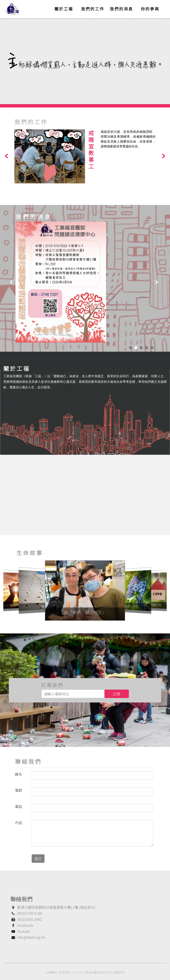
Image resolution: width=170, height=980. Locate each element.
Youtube (20, 931)
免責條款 (65, 972)
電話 (19, 806)
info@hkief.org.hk (28, 937)
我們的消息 (121, 9)
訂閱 (117, 694)
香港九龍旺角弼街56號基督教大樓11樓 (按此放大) (53, 907)
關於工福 (64, 9)
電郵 (19, 790)
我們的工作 (93, 9)
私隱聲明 (51, 972)
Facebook (22, 925)
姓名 (19, 774)
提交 (38, 859)
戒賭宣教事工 (91, 149)
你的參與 (150, 9)
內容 (19, 823)
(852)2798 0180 (26, 913)
